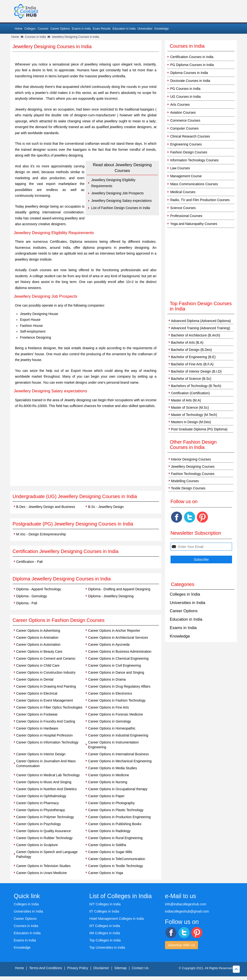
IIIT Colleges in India (105, 926)
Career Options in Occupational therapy (118, 789)
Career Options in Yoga (106, 873)
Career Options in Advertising (38, 631)
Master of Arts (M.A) (186, 400)
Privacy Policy (78, 968)
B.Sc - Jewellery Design (106, 507)
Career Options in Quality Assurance (43, 831)
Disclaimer (101, 968)
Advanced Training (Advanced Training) (201, 328)
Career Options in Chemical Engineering (118, 658)
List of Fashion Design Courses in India (121, 208)
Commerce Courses (185, 120)
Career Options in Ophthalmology (41, 796)
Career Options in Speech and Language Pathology (47, 854)
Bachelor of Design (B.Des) (192, 350)
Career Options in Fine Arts (108, 707)
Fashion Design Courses (189, 152)
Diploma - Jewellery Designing (111, 596)
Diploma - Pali (27, 603)
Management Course (186, 176)
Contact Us (140, 968)
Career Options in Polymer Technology (45, 817)
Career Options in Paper (106, 796)
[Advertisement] (86, 450)
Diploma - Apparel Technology (39, 589)
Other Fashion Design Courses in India (193, 445)
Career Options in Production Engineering (119, 817)
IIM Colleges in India (105, 933)
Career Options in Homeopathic (112, 728)
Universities (145, 29)
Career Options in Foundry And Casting (46, 721)
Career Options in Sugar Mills (110, 852)
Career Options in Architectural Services (118, 638)
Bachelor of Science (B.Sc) (191, 379)
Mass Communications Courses (194, 184)
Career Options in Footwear (37, 714)
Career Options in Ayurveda (109, 645)
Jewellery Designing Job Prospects (117, 193)
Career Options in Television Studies (43, 866)
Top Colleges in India (105, 940)
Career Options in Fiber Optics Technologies (49, 707)
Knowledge (161, 29)
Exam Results (102, 29)
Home (19, 29)
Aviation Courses (183, 112)
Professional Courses (186, 216)
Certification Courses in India (192, 57)
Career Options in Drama (107, 679)
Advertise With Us (182, 945)
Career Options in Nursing (108, 782)
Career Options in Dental (35, 679)
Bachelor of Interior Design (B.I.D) (196, 371)
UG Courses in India (185, 97)
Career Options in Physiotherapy (41, 810)
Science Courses (183, 208)
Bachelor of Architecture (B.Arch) (196, 335)
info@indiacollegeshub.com (186, 904)
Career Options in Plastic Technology (116, 810)
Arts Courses (180, 105)
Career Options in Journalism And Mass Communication (46, 763)
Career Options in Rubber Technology (44, 838)
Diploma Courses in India (189, 73)
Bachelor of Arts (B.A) (187, 342)
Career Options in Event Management (45, 700)
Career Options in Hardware (37, 728)
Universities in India (188, 603)
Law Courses (180, 168)
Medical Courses (183, 192)
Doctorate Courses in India (190, 81)
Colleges (30, 29)
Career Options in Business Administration (120, 651)
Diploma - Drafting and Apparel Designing (119, 589)
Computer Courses (185, 128)
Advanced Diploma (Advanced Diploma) (201, 321)
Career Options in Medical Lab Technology (48, 775)
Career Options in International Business (118, 754)
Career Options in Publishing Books (115, 824)
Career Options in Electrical (37, 693)
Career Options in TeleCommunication (117, 859)
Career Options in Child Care (38, 665)
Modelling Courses (185, 481)
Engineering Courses (186, 144)
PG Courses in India (185, 89)
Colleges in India (185, 594)
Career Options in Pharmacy (38, 803)
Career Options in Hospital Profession (44, 735)
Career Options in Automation (38, 645)
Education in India (124, 29)
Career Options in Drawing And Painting (46, 686)
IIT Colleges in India (104, 911)
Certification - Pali (29, 562)
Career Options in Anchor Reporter (114, 631)
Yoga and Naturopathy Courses (194, 224)
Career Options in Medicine (109, 775)
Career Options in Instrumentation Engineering (113, 745)
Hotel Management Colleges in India (117, 919)
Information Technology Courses (195, 160)
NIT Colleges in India (105, 904)
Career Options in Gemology (109, 721)
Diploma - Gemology (32, 596)
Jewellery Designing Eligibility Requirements (113, 183)
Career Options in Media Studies (112, 768)
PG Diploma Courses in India (192, 65)
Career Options (60, 29)
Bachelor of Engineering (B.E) (193, 357)
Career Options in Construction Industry (46, 672)
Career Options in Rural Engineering (115, 838)
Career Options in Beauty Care (39, 651)
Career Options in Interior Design (41, 754)
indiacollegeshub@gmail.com (187, 911)
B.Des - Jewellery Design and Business (46, 507)
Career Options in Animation (37, 638)
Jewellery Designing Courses (193, 467)
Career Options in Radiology (109, 831)
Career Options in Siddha (107, 845)
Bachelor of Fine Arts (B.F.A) (192, 364)
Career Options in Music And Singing (44, 782)
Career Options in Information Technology (47, 742)
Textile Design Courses (188, 488)
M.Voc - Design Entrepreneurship (41, 534)
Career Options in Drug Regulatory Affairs (119, 686)
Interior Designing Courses (191, 459)
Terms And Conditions (46, 968)
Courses (43, 29)
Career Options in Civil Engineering (114, 665)
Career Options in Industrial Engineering (118, 735)
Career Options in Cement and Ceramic (46, 658)
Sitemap (120, 968)
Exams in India (81, 29)
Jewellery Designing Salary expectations (121, 201)
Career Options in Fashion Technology (117, 700)
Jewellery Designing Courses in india (75, 37)
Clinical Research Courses (190, 136)
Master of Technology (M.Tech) (194, 415)
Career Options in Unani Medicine (41, 873)
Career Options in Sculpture (37, 845)
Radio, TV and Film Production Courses (200, 200)
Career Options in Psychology (38, 824)
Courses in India (35, 37)
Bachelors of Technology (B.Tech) (196, 386)
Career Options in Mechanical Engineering (120, 761)
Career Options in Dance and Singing (116, 672)
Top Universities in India (107, 947)
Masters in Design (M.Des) (191, 422)
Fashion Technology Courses (193, 474)
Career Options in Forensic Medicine (115, 714)
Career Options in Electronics (110, 693)
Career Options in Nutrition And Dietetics (46, 789)
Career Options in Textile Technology (116, 866)
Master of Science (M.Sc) (190, 408)
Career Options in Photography (111, 803)
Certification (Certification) (190, 393)
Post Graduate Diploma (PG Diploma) (199, 429)
